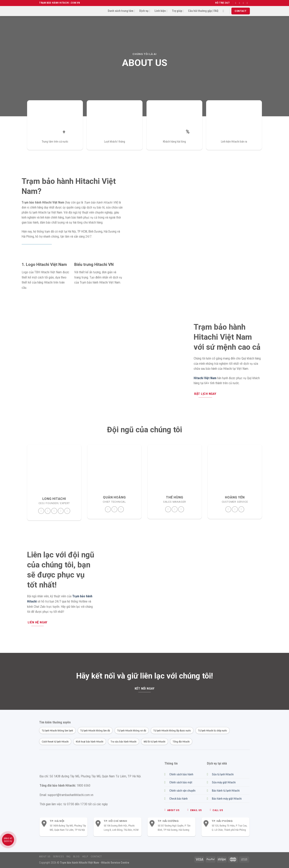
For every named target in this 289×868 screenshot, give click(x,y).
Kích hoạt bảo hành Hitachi (90, 742)
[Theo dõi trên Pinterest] (54, 511)
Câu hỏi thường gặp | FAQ (203, 11)
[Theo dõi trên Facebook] (236, 3)
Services (58, 857)
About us (45, 857)
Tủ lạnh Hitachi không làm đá (95, 731)
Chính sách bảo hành (181, 774)
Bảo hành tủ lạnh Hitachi (226, 791)
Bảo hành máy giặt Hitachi (227, 799)
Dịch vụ (145, 11)
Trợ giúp (178, 11)
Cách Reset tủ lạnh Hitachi (55, 742)
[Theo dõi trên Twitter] (244, 3)
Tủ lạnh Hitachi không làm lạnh (57, 731)
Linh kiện (161, 11)
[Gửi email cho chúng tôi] (248, 3)
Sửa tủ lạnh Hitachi (223, 774)
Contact (96, 857)
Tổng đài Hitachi (181, 742)
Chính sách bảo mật (181, 782)
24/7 (227, 3)
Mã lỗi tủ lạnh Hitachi (155, 742)
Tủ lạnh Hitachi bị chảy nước (213, 731)
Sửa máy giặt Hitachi (224, 782)
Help (85, 857)
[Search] (224, 11)
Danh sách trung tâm (121, 11)
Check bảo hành (179, 799)
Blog (76, 857)
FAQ (69, 857)
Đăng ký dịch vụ (8, 840)
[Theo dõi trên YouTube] (67, 511)
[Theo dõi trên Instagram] (240, 3)
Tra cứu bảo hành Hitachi (124, 742)
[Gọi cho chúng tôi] (121, 509)
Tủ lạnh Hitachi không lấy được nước (172, 731)
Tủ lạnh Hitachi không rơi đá (132, 731)
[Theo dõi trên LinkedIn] (61, 511)
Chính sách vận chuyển (182, 791)
